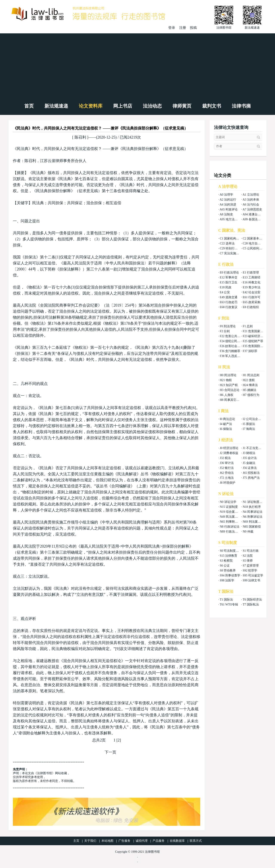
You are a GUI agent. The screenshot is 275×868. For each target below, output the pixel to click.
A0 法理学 (226, 195)
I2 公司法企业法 (253, 419)
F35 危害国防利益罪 (256, 346)
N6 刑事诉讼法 (253, 517)
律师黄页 (182, 106)
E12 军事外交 (229, 277)
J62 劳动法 (227, 473)
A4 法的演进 (228, 205)
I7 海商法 (249, 429)
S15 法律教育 (228, 556)
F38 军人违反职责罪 (233, 356)
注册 (183, 28)
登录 (172, 28)
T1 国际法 (226, 600)
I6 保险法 (226, 429)
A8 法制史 (226, 214)
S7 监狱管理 (251, 566)
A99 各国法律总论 (255, 219)
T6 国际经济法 (252, 600)
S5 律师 (248, 561)
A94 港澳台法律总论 (256, 214)
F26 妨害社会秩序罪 (233, 346)
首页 (29, 106)
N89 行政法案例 (230, 532)
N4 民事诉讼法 (253, 512)
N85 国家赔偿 (252, 527)
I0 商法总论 (227, 419)
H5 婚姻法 (250, 390)
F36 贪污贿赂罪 (230, 351)
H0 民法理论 (228, 375)
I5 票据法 (249, 424)
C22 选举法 (227, 243)
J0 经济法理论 (229, 448)
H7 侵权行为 (251, 395)
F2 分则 (225, 331)
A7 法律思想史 (252, 209)
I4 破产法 (226, 424)
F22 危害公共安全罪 (233, 336)
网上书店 (123, 106)
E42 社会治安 (252, 292)
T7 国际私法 (251, 605)
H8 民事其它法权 (231, 400)
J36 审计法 (227, 463)
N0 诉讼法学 (228, 502)
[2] (119, 740)
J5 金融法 (249, 463)
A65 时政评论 (229, 209)
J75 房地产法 (251, 478)
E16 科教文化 (252, 282)
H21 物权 (226, 380)
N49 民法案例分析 (232, 517)
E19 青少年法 (252, 287)
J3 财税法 (249, 453)
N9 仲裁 (248, 532)
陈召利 (80, 137)
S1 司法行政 (251, 551)
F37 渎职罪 (250, 351)
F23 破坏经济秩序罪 (256, 336)
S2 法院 (248, 556)
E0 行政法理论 (229, 273)
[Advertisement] (137, 66)
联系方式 (196, 841)
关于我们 (90, 841)
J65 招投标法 (251, 473)
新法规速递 (56, 106)
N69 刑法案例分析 (255, 522)
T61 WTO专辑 (229, 605)
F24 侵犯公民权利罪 (233, 341)
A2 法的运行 (228, 200)
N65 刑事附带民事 (232, 522)
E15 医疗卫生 (229, 282)
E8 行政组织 (251, 307)
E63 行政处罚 (229, 302)
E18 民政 (226, 287)
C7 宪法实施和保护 (232, 253)
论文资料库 (91, 106)
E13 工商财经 (252, 277)
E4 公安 (225, 292)
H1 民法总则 (251, 375)
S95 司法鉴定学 (253, 575)
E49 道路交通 (229, 297)
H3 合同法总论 (230, 390)
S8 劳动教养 (228, 571)
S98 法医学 (227, 580)
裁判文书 (212, 106)
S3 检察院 (226, 561)
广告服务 (124, 841)
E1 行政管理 (251, 273)
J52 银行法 (227, 468)
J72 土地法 (227, 478)
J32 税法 (225, 458)
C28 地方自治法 (253, 243)
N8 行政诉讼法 (230, 527)
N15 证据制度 (229, 507)
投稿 (193, 28)
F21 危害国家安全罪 (256, 331)
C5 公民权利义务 (254, 248)
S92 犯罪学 (250, 571)
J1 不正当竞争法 (254, 448)
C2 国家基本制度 (254, 239)
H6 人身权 (227, 395)
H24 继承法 (250, 385)
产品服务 (159, 841)
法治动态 (152, 106)
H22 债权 (249, 380)
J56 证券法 (250, 468)
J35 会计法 (250, 458)
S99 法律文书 (251, 580)
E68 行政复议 (229, 307)
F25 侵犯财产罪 (253, 341)
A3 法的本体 (251, 200)
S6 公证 (225, 566)
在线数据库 (177, 841)
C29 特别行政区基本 (233, 248)
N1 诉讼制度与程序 (256, 502)
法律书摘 (241, 106)
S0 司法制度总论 (231, 551)
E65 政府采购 (252, 302)
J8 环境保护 (228, 483)
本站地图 (107, 841)
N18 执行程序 (252, 507)
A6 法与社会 (251, 205)
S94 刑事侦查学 (230, 575)
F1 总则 (248, 326)
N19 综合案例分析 (232, 512)
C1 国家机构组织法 (232, 239)
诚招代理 (142, 841)
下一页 (110, 752)
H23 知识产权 (229, 385)
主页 (76, 841)
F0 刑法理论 (228, 326)
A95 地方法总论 (230, 219)
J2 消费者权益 (229, 453)
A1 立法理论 (251, 195)
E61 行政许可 (252, 297)
